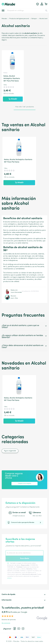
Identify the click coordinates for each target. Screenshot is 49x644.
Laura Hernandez (16, 292)
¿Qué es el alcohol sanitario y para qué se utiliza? (24, 327)
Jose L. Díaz (14, 298)
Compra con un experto (25, 484)
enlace (9, 578)
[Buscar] (27, 11)
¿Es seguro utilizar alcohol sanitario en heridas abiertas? (24, 336)
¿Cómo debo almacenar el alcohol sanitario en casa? (24, 346)
